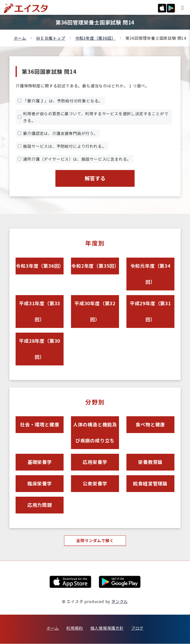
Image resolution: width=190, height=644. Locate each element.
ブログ (137, 628)
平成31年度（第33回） (40, 311)
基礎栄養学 (40, 462)
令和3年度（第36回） (95, 38)
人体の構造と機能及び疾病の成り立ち (95, 433)
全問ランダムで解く (95, 541)
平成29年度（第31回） (150, 311)
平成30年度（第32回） (95, 311)
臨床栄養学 (40, 484)
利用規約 (75, 628)
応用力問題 (40, 505)
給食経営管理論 (150, 484)
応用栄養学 (95, 462)
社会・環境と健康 (40, 425)
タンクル (120, 602)
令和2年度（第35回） (95, 266)
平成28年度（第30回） (40, 349)
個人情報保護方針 (107, 628)
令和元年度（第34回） (150, 274)
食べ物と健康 (150, 425)
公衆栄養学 (95, 484)
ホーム (20, 38)
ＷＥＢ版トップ (51, 38)
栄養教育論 (150, 462)
